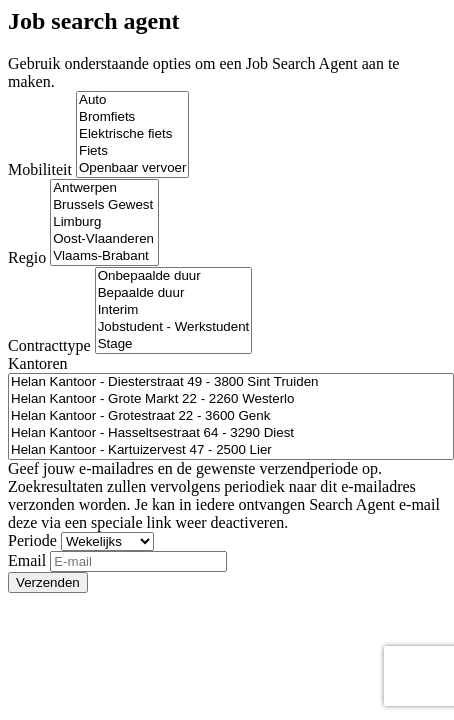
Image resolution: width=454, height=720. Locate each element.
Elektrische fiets (132, 134)
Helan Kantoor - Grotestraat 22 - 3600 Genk (231, 416)
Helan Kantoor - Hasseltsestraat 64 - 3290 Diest (231, 433)
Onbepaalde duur (174, 276)
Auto (132, 100)
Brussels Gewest (104, 205)
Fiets (132, 151)
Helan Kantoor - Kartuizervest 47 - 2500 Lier (231, 450)
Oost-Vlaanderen (104, 239)
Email (27, 560)
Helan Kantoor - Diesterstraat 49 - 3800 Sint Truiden (231, 382)
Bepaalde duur (174, 293)
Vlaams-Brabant (104, 256)
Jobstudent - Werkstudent (174, 327)
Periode (32, 540)
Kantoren (38, 363)
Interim (174, 310)
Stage (174, 344)
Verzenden (48, 582)
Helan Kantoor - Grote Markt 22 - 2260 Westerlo (231, 399)
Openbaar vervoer (132, 168)
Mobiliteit (40, 169)
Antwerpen (104, 188)
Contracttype (49, 345)
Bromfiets (132, 117)
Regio (27, 257)
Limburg (104, 222)
